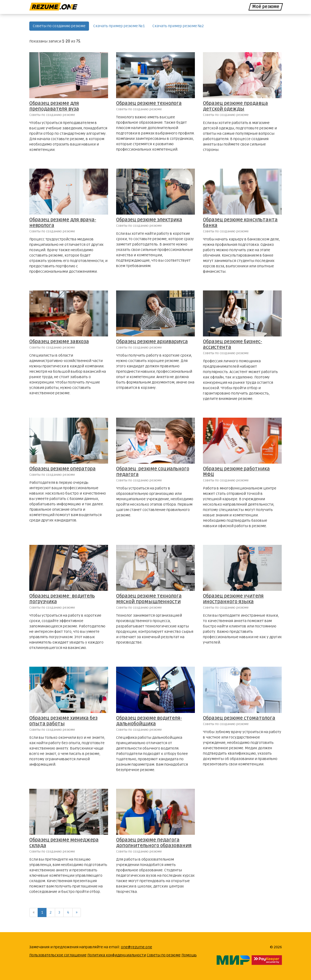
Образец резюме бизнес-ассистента (233, 344)
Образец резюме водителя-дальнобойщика (149, 721)
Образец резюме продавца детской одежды (235, 106)
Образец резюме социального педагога (153, 472)
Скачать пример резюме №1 (119, 26)
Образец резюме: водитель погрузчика (62, 599)
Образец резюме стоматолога (239, 718)
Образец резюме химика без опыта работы (63, 721)
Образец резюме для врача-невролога (63, 223)
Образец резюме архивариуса (152, 342)
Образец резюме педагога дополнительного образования (154, 843)
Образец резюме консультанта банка (240, 223)
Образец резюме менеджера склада (64, 843)
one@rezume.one (137, 947)
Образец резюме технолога (149, 103)
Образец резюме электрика (149, 220)
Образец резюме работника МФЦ (236, 472)
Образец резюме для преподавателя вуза (54, 106)
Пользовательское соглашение (58, 955)
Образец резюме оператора (62, 469)
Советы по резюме (164, 955)
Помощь (189, 955)
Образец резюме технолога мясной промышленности (149, 599)
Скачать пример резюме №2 (178, 26)
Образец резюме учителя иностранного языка (233, 599)
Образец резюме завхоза (59, 342)
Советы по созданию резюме (59, 26)
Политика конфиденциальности (117, 955)
